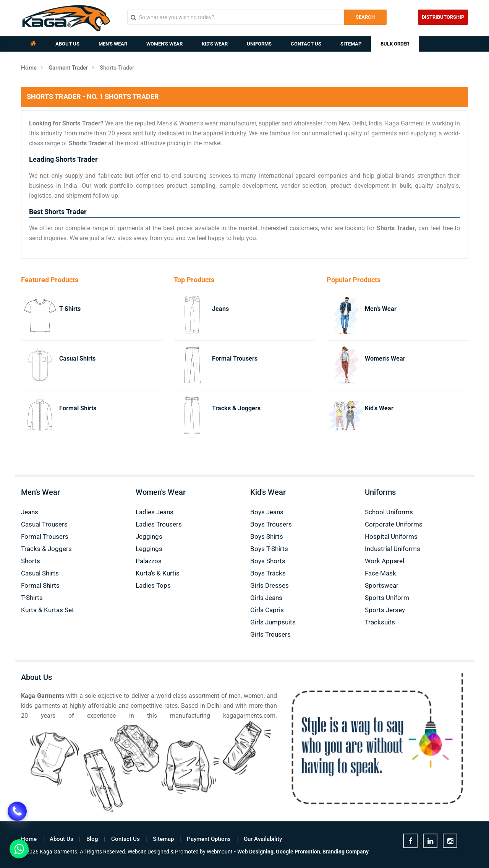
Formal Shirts (78, 408)
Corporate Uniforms (394, 524)
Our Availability (263, 839)
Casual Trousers (44, 524)
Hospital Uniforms (391, 536)
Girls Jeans (266, 598)
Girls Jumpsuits (273, 622)
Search (365, 17)
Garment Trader (68, 68)
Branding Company (346, 852)
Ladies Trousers (159, 524)
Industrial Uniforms (393, 549)
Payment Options (209, 839)
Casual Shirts (77, 358)
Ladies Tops (153, 585)
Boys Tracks (268, 573)
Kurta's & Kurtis (158, 573)
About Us (67, 44)
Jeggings (149, 536)
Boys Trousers (271, 524)
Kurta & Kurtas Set (48, 610)
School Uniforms (389, 512)
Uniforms (259, 44)
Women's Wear (164, 44)
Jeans (220, 309)
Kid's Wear (215, 44)
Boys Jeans (267, 512)
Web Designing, (256, 852)
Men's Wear (113, 44)
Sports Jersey (385, 610)
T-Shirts (70, 309)
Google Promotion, (299, 852)
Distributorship (443, 17)
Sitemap (351, 44)
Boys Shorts (268, 561)
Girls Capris (267, 610)
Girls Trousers (270, 634)
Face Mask (381, 573)
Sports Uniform (387, 598)
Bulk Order (395, 44)
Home (29, 68)
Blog (92, 839)
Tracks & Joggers (236, 408)
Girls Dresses (270, 585)
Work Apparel (385, 561)
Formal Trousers (235, 358)
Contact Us (306, 44)
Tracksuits (380, 622)
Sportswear (382, 585)
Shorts (31, 561)
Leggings (149, 549)
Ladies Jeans (155, 512)
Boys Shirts (267, 536)
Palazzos (149, 561)
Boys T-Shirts (269, 549)
